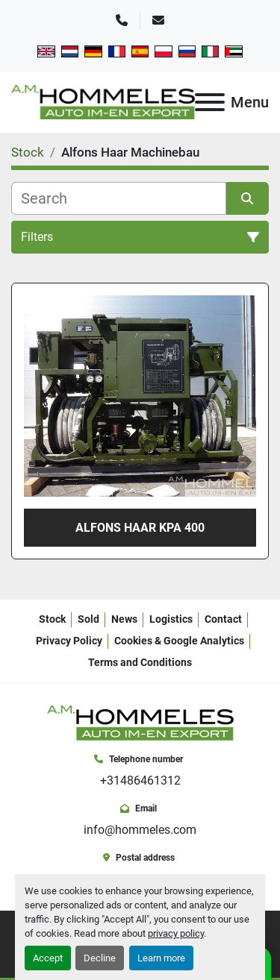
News (124, 619)
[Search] (119, 198)
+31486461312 (140, 780)
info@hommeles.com (140, 830)
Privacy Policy (69, 641)
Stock (52, 619)
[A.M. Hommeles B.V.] (140, 722)
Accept (48, 958)
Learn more (161, 958)
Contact (223, 619)
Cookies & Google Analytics (179, 641)
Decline (100, 958)
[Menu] (210, 102)
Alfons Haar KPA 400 (140, 528)
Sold (88, 619)
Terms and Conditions (140, 662)
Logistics (171, 619)
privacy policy (176, 933)
